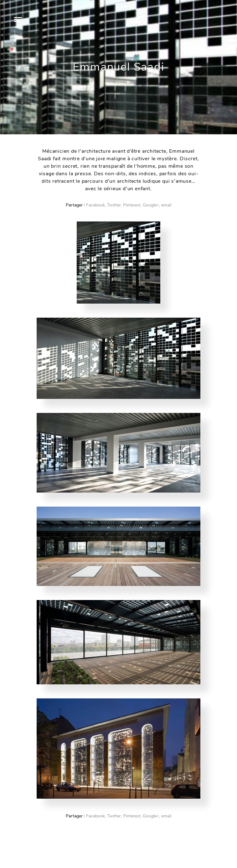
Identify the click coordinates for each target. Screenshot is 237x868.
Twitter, (114, 205)
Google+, (151, 205)
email (166, 205)
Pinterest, (132, 205)
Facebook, (96, 205)
